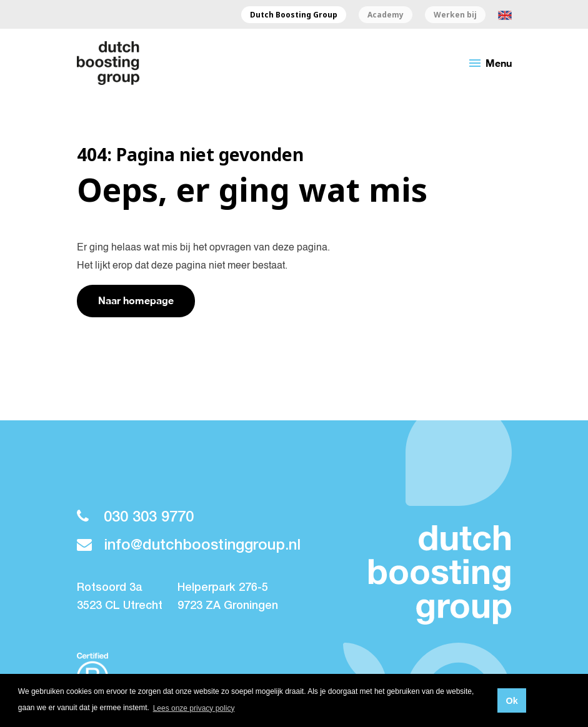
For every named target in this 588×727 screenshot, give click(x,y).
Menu (490, 63)
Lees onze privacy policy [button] (194, 708)
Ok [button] (511, 701)
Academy (386, 15)
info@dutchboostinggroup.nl (189, 546)
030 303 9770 (135, 518)
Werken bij (455, 15)
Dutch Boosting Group (294, 15)
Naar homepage (136, 300)
